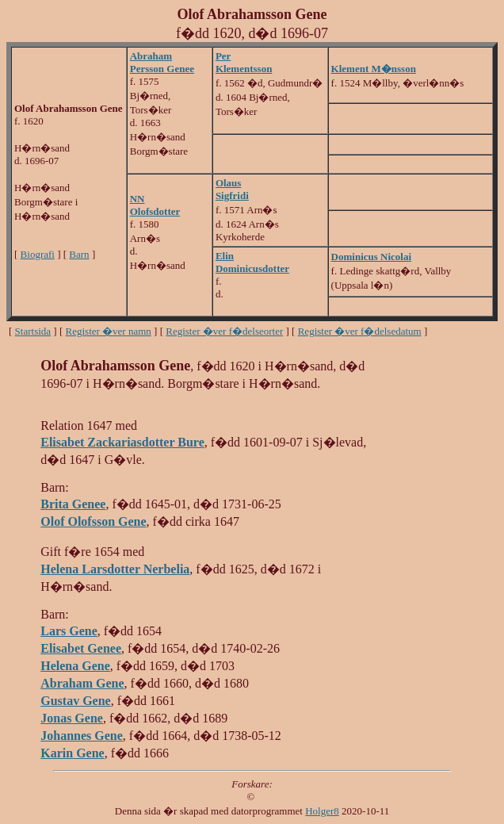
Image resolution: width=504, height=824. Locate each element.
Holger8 (322, 811)
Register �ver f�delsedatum (360, 331)
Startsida (33, 331)
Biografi (38, 254)
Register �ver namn (109, 331)
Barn (79, 254)
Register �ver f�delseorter (224, 331)
